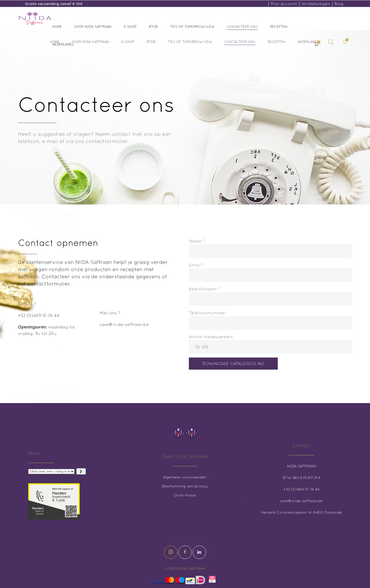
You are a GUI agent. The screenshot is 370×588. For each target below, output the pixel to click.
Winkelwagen (316, 4)
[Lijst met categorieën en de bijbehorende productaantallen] (51, 471)
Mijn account (284, 4)
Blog (339, 4)
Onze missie (185, 495)
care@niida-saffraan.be (124, 324)
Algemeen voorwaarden (185, 477)
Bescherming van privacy (185, 486)
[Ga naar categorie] (81, 471)
